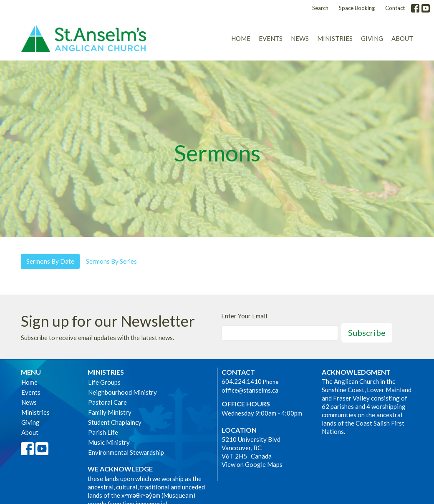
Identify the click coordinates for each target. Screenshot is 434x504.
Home (241, 38)
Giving (372, 38)
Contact (395, 8)
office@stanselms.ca (250, 390)
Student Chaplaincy (115, 422)
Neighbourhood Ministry (122, 392)
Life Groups (104, 382)
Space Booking (357, 8)
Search (320, 8)
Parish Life (103, 432)
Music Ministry (109, 442)
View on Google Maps (252, 464)
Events (271, 38)
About (402, 38)
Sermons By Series (111, 261)
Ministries (335, 38)
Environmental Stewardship (126, 452)
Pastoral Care (107, 402)
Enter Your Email (244, 316)
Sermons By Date (50, 261)
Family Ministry (110, 412)
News (300, 38)
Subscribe (367, 333)
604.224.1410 (242, 381)
